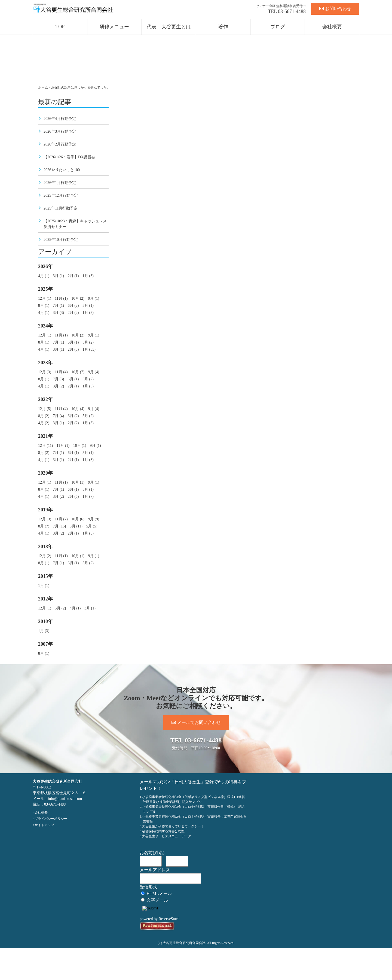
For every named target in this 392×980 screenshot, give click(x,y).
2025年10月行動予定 (61, 240)
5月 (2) (88, 342)
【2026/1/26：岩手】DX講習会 (69, 157)
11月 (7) (61, 519)
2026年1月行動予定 (60, 183)
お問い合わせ (335, 9)
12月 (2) (45, 556)
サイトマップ (44, 825)
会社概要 (332, 27)
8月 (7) (44, 526)
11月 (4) (61, 372)
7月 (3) (58, 379)
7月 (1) (58, 306)
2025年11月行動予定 (61, 208)
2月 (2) (73, 313)
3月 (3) (58, 313)
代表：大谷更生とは (169, 27)
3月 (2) (58, 386)
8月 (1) (44, 306)
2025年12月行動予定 (61, 195)
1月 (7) (88, 497)
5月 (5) (92, 526)
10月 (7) (78, 372)
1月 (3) (88, 276)
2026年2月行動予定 (60, 144)
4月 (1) (44, 276)
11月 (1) (61, 298)
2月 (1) (73, 276)
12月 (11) (45, 446)
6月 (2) (73, 306)
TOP (60, 27)
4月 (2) (44, 423)
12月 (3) (45, 372)
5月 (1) (88, 306)
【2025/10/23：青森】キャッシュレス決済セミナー (75, 224)
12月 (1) (45, 298)
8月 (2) (44, 416)
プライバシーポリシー (51, 819)
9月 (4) (94, 372)
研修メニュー (114, 27)
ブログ (278, 27)
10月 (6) (78, 519)
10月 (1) (80, 446)
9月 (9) (94, 519)
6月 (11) (76, 526)
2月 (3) (73, 349)
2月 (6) (73, 497)
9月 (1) (94, 298)
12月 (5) (45, 409)
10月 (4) (78, 409)
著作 (223, 27)
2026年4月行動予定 (60, 119)
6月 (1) (73, 342)
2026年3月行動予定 (60, 131)
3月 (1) (58, 276)
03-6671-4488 (292, 11)
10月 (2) (78, 298)
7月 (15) (59, 526)
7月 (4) (58, 416)
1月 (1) (44, 586)
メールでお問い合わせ (196, 722)
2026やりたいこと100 (62, 170)
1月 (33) (89, 349)
